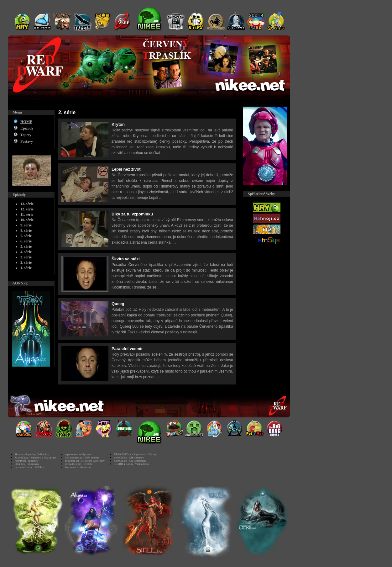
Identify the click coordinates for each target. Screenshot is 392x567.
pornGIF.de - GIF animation (130, 461)
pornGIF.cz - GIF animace (129, 458)
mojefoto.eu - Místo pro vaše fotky (85, 461)
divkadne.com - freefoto (79, 464)
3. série (26, 257)
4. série (26, 252)
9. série (26, 225)
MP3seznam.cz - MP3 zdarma (82, 458)
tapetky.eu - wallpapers (78, 454)
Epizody (27, 128)
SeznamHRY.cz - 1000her (29, 467)
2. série (26, 262)
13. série (27, 204)
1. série (26, 268)
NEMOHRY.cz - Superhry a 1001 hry (135, 454)
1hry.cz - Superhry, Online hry (32, 454)
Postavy (27, 141)
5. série (26, 246)
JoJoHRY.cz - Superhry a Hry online (35, 458)
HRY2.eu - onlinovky (27, 464)
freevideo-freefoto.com (78, 467)
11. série (27, 215)
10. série (27, 220)
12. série (27, 209)
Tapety (26, 135)
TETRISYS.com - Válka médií (131, 464)
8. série (26, 231)
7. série (26, 236)
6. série (26, 241)
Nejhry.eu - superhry (26, 461)
